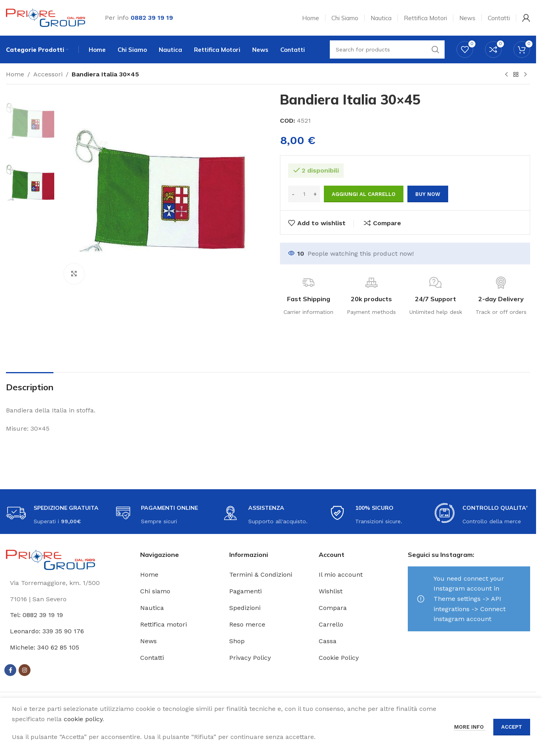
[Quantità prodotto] (304, 194)
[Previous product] (506, 75)
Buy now (428, 194)
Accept (512, 727)
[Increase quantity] (315, 194)
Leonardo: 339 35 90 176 (47, 631)
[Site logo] (46, 17)
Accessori (48, 74)
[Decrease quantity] (293, 194)
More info (470, 727)
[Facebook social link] (10, 670)
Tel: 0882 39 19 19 (36, 615)
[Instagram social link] (25, 670)
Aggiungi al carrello (364, 194)
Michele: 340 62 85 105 (45, 647)
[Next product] (525, 75)
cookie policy (83, 719)
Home (15, 74)
